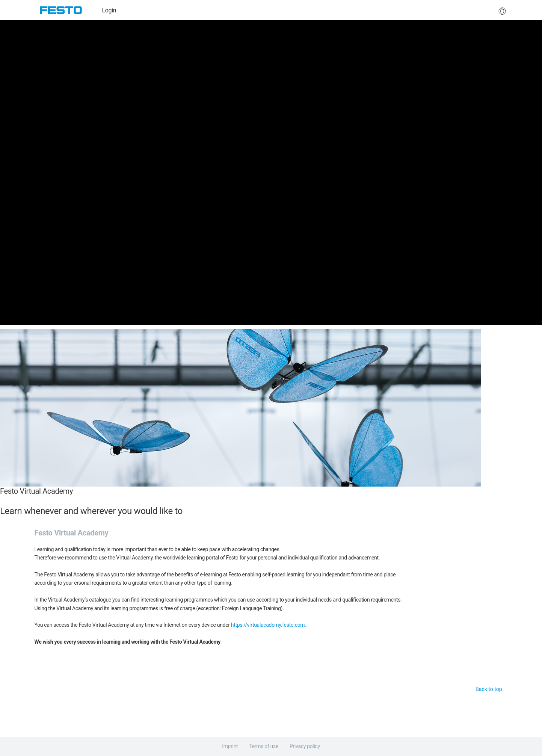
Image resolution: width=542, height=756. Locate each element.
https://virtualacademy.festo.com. (269, 625)
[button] (502, 10)
